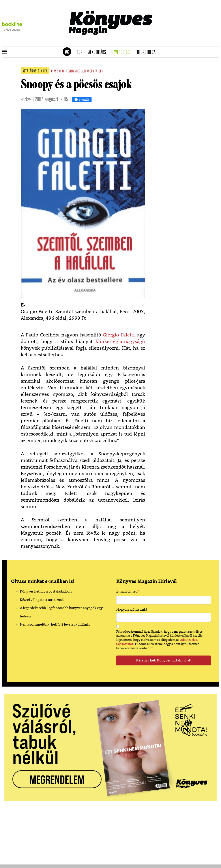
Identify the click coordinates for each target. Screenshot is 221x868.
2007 (78, 71)
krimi (62, 71)
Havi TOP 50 (122, 52)
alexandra (88, 71)
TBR (81, 52)
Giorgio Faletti (120, 335)
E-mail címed (128, 592)
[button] (5, 52)
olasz (55, 71)
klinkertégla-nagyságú (120, 342)
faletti (99, 71)
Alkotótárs (99, 52)
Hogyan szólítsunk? (132, 610)
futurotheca (147, 52)
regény (70, 71)
